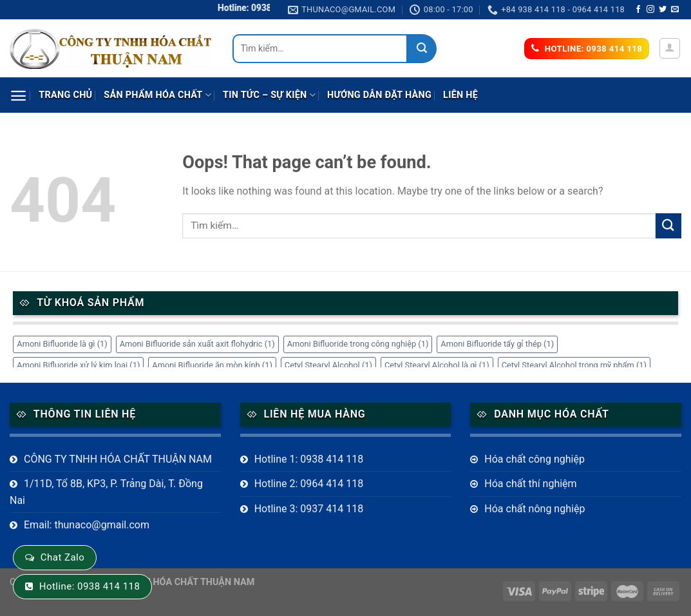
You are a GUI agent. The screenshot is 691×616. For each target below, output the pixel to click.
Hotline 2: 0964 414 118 (309, 484)
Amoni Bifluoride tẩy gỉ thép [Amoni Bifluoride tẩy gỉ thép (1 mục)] (497, 344)
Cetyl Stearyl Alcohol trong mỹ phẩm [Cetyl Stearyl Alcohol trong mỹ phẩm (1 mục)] (574, 365)
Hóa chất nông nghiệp (535, 509)
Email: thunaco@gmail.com (87, 525)
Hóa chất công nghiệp (535, 459)
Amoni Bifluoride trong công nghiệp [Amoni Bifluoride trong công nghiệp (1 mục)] (358, 344)
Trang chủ (65, 95)
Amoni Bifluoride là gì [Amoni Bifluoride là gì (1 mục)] (62, 344)
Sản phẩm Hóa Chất (157, 95)
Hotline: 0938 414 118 (90, 586)
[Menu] (18, 96)
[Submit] (422, 49)
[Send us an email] (675, 10)
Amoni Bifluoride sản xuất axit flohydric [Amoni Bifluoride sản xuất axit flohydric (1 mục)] (197, 344)
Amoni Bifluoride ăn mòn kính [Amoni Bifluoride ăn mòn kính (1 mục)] (212, 365)
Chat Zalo (62, 557)
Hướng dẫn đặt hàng (379, 95)
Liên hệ (460, 95)
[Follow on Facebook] (638, 10)
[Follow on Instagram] (650, 10)
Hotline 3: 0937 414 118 (309, 509)
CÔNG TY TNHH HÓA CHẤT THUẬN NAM (118, 459)
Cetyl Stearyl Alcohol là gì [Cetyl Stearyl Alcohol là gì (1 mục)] (437, 365)
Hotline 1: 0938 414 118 (309, 459)
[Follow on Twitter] (663, 10)
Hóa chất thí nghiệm (530, 484)
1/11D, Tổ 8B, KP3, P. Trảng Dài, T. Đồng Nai (106, 492)
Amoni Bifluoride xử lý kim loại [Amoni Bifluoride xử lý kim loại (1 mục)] (78, 365)
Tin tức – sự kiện (269, 95)
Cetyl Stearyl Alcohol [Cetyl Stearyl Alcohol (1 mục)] (328, 365)
